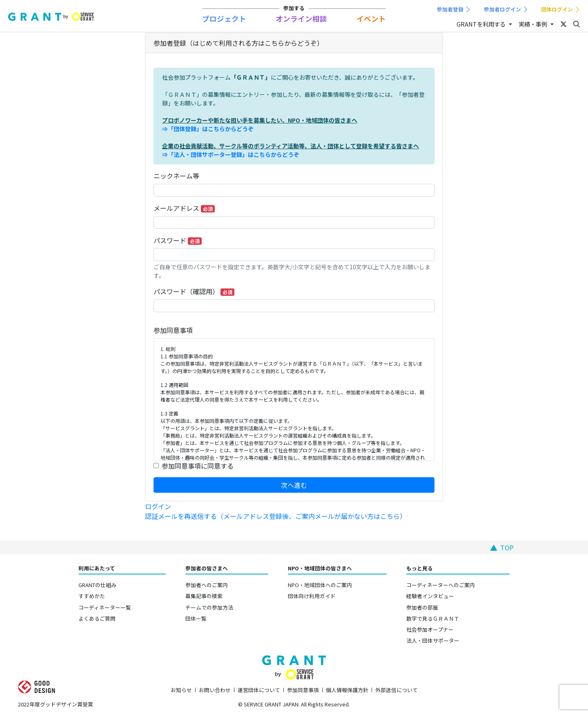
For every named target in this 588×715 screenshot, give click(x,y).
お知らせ (181, 690)
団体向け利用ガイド (312, 596)
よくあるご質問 (97, 618)
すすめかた (92, 596)
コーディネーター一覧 (105, 607)
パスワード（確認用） (194, 291)
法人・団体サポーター (433, 640)
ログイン (158, 506)
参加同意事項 (173, 330)
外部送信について (396, 690)
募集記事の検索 (204, 596)
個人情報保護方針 (347, 690)
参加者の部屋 (422, 607)
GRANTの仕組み (97, 585)
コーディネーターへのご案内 (441, 585)
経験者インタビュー (430, 596)
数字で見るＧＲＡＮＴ (433, 618)
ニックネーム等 (176, 176)
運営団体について (259, 690)
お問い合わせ (215, 690)
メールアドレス (184, 208)
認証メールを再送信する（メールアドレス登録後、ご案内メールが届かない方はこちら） (276, 516)
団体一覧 (196, 618)
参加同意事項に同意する (198, 466)
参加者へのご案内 (207, 585)
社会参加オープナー (430, 629)
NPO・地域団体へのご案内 (320, 585)
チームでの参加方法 (209, 607)
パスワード (178, 240)
